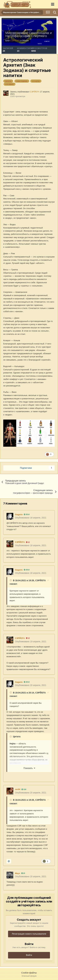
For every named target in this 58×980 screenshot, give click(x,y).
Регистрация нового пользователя (29, 934)
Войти (29, 955)
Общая (25, 41)
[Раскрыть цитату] (11, 580)
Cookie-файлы (29, 973)
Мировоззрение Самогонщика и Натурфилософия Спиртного (29, 34)
